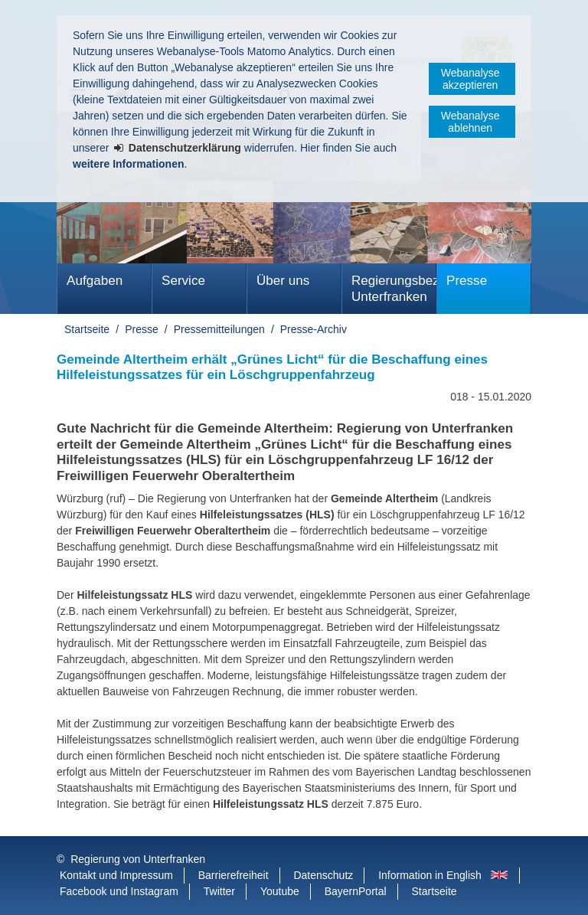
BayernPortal (356, 891)
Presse (467, 281)
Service (183, 281)
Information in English (430, 875)
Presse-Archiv (314, 329)
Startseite (87, 329)
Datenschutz (323, 875)
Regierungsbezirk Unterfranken (394, 289)
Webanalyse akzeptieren (470, 79)
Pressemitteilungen (219, 329)
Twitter (219, 891)
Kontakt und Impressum (116, 875)
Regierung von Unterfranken (138, 859)
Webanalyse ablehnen (470, 122)
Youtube (280, 891)
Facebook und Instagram (119, 891)
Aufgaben (95, 281)
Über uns (283, 281)
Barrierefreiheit (234, 875)
